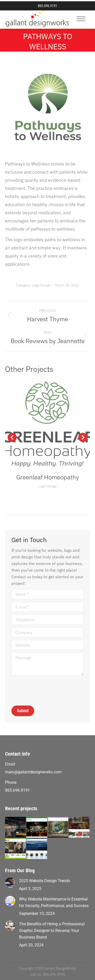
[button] (12, 437)
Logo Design (41, 285)
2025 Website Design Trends (44, 881)
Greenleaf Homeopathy (48, 477)
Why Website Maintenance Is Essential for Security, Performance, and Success (54, 902)
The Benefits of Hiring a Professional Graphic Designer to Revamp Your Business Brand (52, 931)
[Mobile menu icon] (81, 19)
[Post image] (10, 883)
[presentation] (50, 691)
